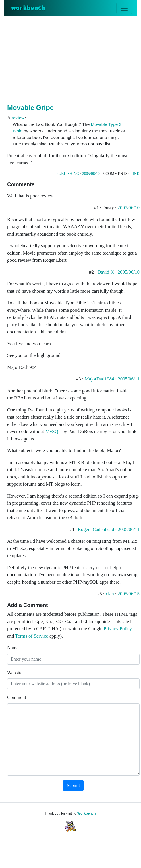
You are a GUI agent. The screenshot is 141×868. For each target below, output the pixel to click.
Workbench (87, 813)
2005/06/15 (129, 594)
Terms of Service (32, 636)
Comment (17, 697)
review (18, 118)
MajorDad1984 (99, 379)
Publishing (68, 174)
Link (135, 174)
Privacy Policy (118, 629)
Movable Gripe (30, 108)
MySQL (53, 431)
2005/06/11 (129, 379)
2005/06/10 (91, 174)
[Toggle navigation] (124, 8)
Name (13, 648)
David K (106, 272)
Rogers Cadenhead (96, 529)
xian (110, 594)
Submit (73, 785)
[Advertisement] (74, 59)
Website (15, 673)
